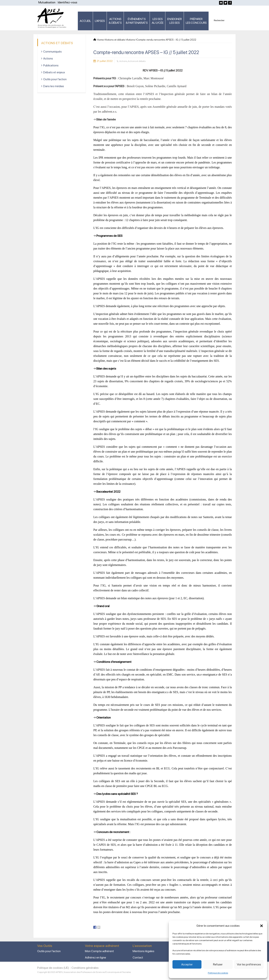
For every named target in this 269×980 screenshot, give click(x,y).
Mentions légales (143, 951)
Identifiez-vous (68, 2)
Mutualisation (47, 2)
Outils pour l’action (55, 79)
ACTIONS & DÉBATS (115, 21)
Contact (138, 957)
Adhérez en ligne (95, 957)
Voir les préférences (249, 964)
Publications (51, 65)
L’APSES (100, 21)
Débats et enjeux (54, 72)
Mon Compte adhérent (99, 951)
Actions (123, 61)
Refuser (218, 964)
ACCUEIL (85, 21)
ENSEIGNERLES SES (174, 21)
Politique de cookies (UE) (53, 968)
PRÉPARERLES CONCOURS (196, 21)
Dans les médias (54, 86)
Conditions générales (85, 968)
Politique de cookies (218, 973)
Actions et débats (137, 61)
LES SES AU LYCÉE (158, 21)
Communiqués (52, 52)
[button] (262, 926)
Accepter (187, 964)
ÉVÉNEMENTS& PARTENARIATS (137, 21)
